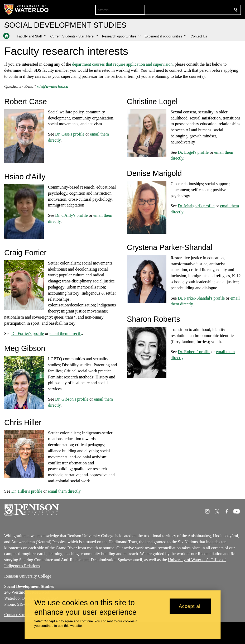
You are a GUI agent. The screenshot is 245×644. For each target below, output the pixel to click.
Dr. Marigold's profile (196, 206)
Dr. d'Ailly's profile (71, 215)
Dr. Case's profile (70, 134)
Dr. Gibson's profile (72, 399)
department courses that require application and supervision (122, 64)
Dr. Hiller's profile (27, 491)
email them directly (66, 333)
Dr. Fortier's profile (28, 333)
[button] (32, 36)
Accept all (190, 606)
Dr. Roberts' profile (194, 352)
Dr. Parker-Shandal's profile (201, 298)
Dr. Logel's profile (193, 152)
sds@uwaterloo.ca (53, 86)
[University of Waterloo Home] (27, 9)
